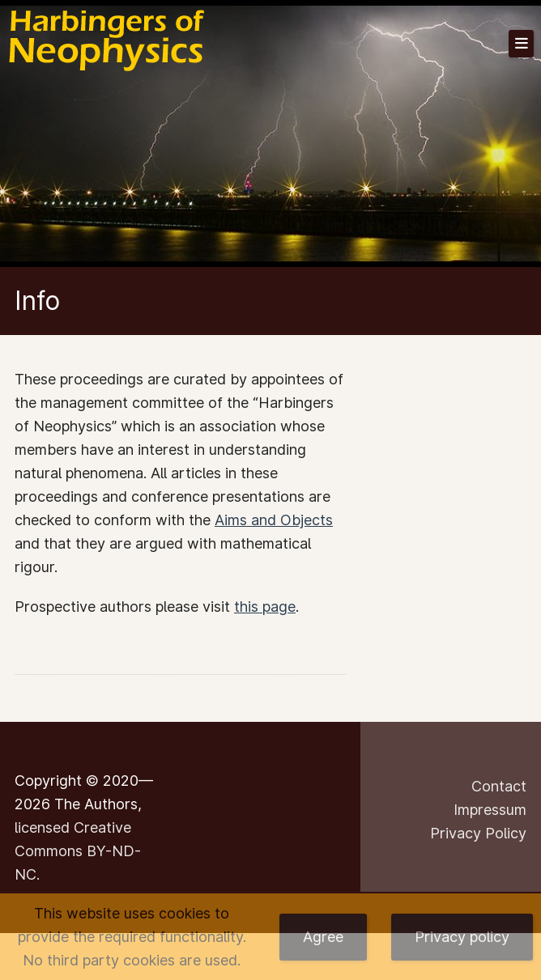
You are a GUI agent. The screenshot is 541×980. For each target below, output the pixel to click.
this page (265, 607)
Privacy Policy (478, 833)
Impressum (490, 810)
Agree (323, 937)
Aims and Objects (274, 520)
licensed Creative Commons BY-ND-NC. (78, 851)
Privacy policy (462, 937)
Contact (499, 786)
